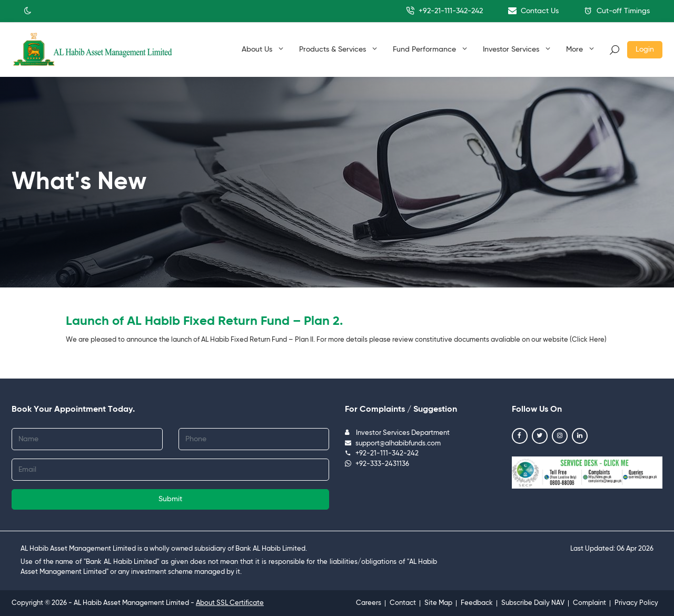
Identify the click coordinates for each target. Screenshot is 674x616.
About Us (262, 49)
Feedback (477, 603)
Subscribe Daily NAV (533, 603)
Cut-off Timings (617, 11)
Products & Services (338, 49)
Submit (170, 499)
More (580, 49)
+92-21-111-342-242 (444, 11)
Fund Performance (430, 49)
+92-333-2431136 (377, 464)
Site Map (438, 603)
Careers (369, 603)
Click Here (588, 340)
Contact (403, 603)
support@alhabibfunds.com (393, 444)
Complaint (589, 603)
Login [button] (645, 49)
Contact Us (533, 11)
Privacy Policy (636, 603)
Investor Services (517, 49)
